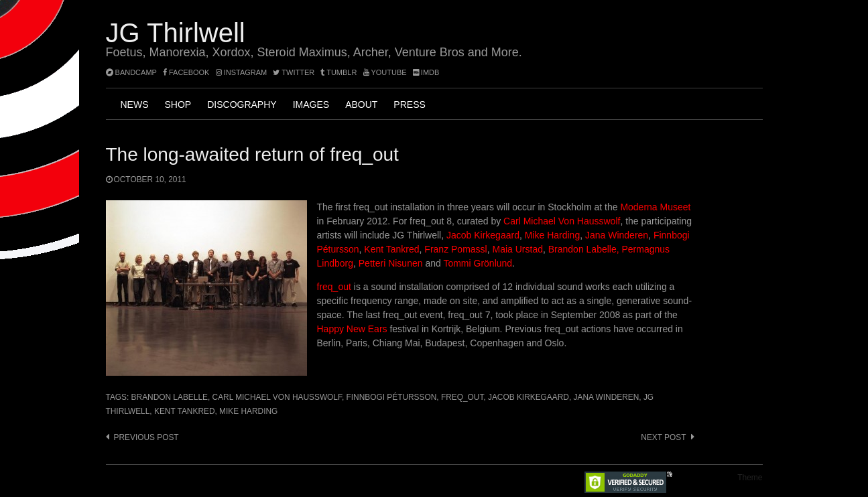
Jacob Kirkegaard (483, 235)
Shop (178, 104)
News (135, 104)
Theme (750, 478)
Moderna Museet (655, 207)
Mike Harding (552, 235)
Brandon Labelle (170, 397)
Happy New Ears (352, 329)
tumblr (339, 72)
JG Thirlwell (176, 33)
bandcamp (131, 72)
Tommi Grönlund (478, 263)
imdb (426, 72)
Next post (663, 437)
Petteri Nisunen (391, 263)
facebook (186, 72)
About (361, 104)
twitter (294, 72)
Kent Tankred (391, 249)
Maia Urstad (518, 249)
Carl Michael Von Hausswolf (562, 221)
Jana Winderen (617, 235)
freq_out (335, 287)
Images (311, 104)
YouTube (385, 72)
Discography (242, 104)
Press (409, 104)
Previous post (146, 437)
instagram (242, 72)
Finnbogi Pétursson (392, 397)
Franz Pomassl (455, 249)
